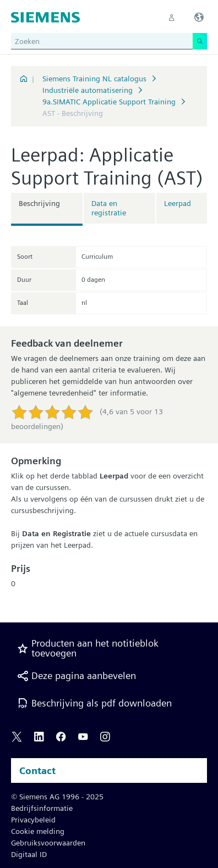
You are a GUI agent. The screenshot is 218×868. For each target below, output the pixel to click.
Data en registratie (109, 208)
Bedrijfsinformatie (42, 808)
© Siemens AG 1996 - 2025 (57, 797)
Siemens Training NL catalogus (94, 79)
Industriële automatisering (88, 90)
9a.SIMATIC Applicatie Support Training (109, 102)
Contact (37, 770)
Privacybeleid (33, 820)
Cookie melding (38, 831)
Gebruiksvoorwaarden (48, 843)
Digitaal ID (29, 854)
